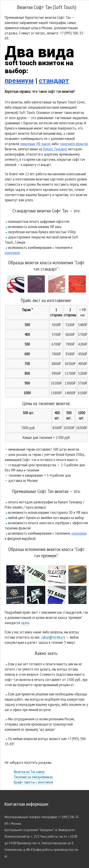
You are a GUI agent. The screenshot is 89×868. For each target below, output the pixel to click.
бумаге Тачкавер (55, 149)
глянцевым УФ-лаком (35, 144)
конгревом (12, 253)
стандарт (54, 81)
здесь (25, 623)
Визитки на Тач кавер (29, 772)
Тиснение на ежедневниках (33, 777)
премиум (19, 81)
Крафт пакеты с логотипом (33, 782)
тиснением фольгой (74, 144)
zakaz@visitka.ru (53, 637)
